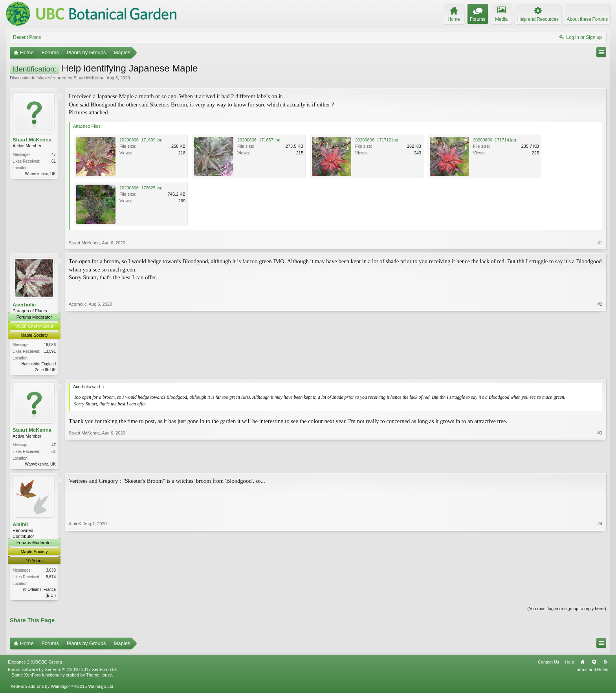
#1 (600, 243)
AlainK (21, 526)
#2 (600, 369)
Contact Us (548, 664)
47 (54, 155)
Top (594, 664)
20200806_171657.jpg (259, 140)
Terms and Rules (592, 672)
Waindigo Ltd (101, 688)
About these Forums (587, 19)
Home (583, 664)
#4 (600, 596)
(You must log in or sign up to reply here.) (567, 610)
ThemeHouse (99, 677)
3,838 (51, 572)
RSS (605, 664)
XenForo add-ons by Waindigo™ (41, 688)
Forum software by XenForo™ (62, 672)
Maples (44, 78)
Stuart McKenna (89, 78)
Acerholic (24, 305)
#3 (600, 464)
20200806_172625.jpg (141, 188)
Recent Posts (27, 37)
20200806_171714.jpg (495, 140)
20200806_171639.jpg (141, 140)
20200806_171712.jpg (377, 140)
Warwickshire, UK (40, 174)
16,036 (50, 345)
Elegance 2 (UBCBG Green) (35, 664)
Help (569, 664)
